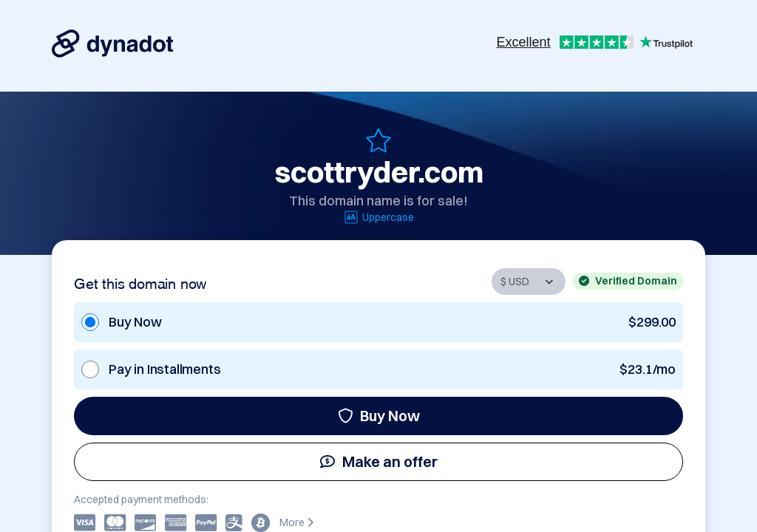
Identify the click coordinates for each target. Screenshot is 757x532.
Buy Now (379, 416)
